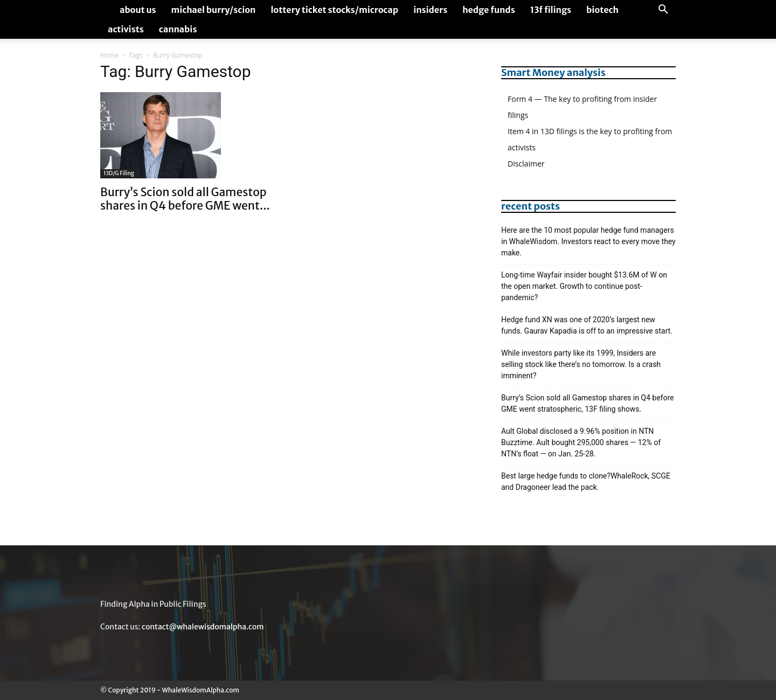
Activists (126, 29)
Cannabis (178, 29)
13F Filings (551, 10)
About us (138, 10)
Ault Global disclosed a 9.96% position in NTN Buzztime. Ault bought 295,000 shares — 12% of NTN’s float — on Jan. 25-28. (581, 442)
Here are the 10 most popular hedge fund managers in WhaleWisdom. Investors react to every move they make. (588, 241)
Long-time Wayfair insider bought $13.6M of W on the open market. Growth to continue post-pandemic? (584, 286)
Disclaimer (526, 164)
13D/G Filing (119, 173)
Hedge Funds (489, 10)
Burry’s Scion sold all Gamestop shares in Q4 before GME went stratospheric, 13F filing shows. (588, 403)
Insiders (430, 10)
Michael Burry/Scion (214, 10)
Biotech (602, 10)
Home (109, 55)
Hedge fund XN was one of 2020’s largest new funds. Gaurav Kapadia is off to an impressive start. (587, 325)
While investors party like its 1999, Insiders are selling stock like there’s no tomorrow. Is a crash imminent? (581, 364)
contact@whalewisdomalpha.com (203, 627)
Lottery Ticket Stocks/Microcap (334, 10)
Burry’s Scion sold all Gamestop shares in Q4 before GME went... (185, 199)
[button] (663, 11)
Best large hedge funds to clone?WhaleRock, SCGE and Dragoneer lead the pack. (586, 481)
